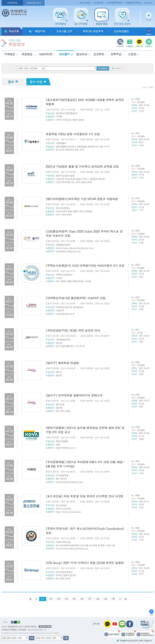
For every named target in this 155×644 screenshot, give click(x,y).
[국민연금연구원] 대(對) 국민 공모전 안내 (73, 330)
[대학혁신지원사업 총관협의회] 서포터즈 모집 (76, 298)
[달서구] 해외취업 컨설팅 (62, 363)
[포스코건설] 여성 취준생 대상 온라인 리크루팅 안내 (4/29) (85, 496)
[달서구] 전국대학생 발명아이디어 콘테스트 (74, 395)
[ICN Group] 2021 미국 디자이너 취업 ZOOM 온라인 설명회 (85, 563)
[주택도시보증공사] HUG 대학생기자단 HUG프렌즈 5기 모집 (85, 265)
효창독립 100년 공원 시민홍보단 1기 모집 (73, 134)
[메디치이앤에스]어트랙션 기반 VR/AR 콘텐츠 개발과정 (82, 199)
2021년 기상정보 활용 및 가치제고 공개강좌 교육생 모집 (82, 166)
